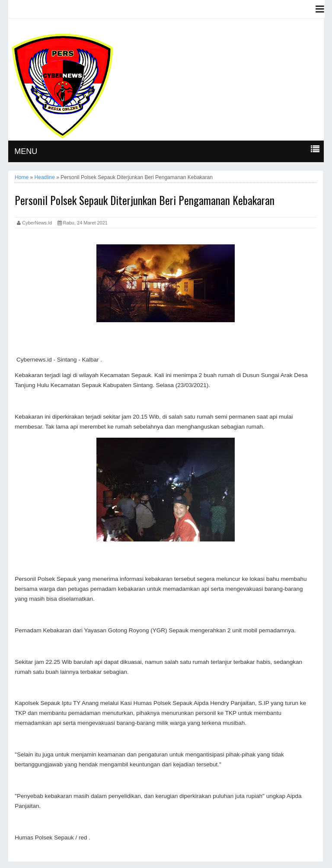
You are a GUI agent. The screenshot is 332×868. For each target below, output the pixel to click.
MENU (26, 151)
